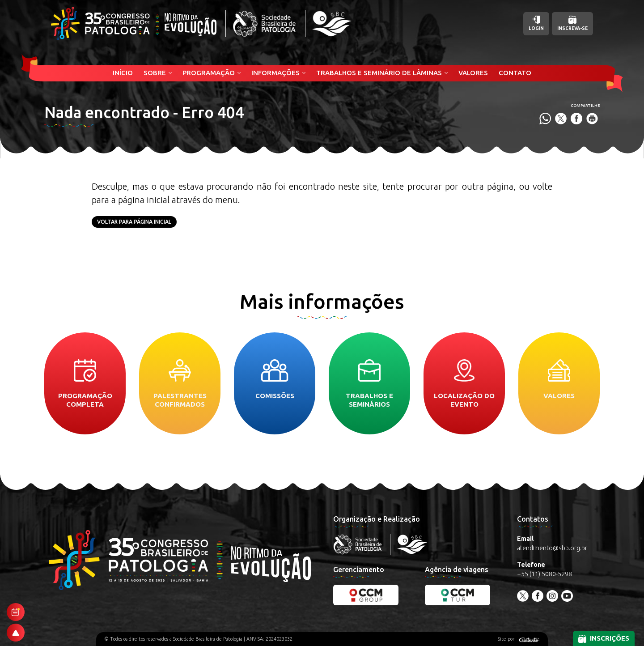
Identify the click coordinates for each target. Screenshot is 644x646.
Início (123, 73)
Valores (473, 73)
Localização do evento (464, 384)
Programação (209, 73)
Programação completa (85, 384)
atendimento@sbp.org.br (552, 548)
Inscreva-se (572, 23)
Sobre (155, 73)
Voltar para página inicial (134, 222)
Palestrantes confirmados (180, 384)
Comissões (275, 379)
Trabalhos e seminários (369, 384)
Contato (515, 73)
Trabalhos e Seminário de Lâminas (379, 73)
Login (536, 23)
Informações (275, 73)
